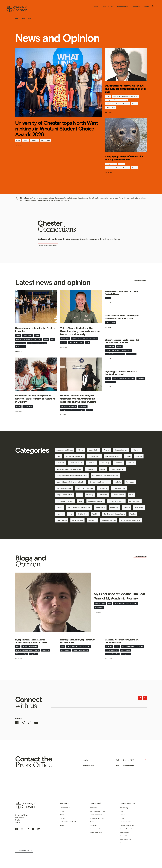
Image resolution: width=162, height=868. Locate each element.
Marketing (90, 495)
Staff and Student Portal (68, 822)
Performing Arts (21, 343)
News (29, 18)
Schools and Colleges (97, 818)
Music (52, 339)
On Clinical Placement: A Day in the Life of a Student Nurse (122, 641)
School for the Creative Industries (37, 343)
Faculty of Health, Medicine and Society (117, 100)
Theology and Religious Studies (114, 514)
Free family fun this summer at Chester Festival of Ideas (122, 293)
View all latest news (140, 280)
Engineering (91, 469)
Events (62, 818)
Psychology (141, 378)
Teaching (95, 514)
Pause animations (24, 850)
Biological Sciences (111, 164)
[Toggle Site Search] (154, 6)
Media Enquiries (98, 766)
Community (60, 463)
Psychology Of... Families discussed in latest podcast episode (121, 373)
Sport (87, 342)
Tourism (133, 514)
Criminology (105, 463)
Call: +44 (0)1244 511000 (132, 766)
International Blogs (119, 488)
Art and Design (27, 336)
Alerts (62, 825)
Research (134, 104)
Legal (122, 818)
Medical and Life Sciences (65, 501)
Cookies (123, 811)
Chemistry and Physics (113, 456)
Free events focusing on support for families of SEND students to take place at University (35, 399)
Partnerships (124, 836)
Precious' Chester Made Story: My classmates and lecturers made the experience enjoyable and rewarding (78, 399)
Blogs (58, 456)
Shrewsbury (139, 508)
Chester (26, 140)
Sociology (60, 514)
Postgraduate (100, 508)
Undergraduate (20, 347)
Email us (98, 760)
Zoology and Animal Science (131, 520)
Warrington (92, 520)
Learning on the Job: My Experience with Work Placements (78, 641)
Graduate (64, 342)
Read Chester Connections (48, 246)
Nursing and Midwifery (96, 501)
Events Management (118, 469)
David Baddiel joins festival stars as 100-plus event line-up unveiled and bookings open (125, 89)
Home (17, 18)
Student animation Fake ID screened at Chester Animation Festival (122, 341)
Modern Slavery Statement (129, 829)
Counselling (91, 463)
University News (45, 140)
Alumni (18, 336)
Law (79, 495)
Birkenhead (136, 450)
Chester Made (65, 339)
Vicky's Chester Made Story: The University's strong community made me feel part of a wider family (80, 331)
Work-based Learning (109, 520)
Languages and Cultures (76, 342)
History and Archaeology (85, 488)
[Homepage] (16, 9)
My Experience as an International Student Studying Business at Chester (31, 641)
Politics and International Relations (79, 508)
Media (46, 339)
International (34, 140)
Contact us (64, 811)
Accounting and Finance (65, 450)
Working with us (125, 839)
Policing (59, 508)
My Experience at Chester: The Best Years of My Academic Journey (119, 596)
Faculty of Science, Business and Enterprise (117, 104)
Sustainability (82, 514)
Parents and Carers (96, 815)
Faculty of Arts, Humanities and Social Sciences (126, 96)
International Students (97, 811)
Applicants (94, 808)
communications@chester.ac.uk (53, 198)
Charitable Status (126, 822)
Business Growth (94, 456)
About (23, 18)
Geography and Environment (99, 482)
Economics (118, 463)
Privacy (122, 815)
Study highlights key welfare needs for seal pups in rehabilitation (124, 158)
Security (123, 843)
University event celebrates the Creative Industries (35, 330)
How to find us (65, 808)
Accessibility (124, 808)
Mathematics (103, 495)
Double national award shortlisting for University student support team (122, 317)
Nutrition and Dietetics (116, 501)
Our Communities (96, 829)
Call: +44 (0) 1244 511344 (132, 760)
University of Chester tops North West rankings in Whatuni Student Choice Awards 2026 (57, 129)
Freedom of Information (128, 825)
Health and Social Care (64, 488)
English (103, 469)
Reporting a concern (97, 832)
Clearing (139, 456)
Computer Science (76, 463)
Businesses (94, 825)
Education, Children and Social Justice (69, 469)
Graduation (130, 482)
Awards (18, 140)
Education (131, 463)
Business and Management (68, 406)
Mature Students (118, 495)
